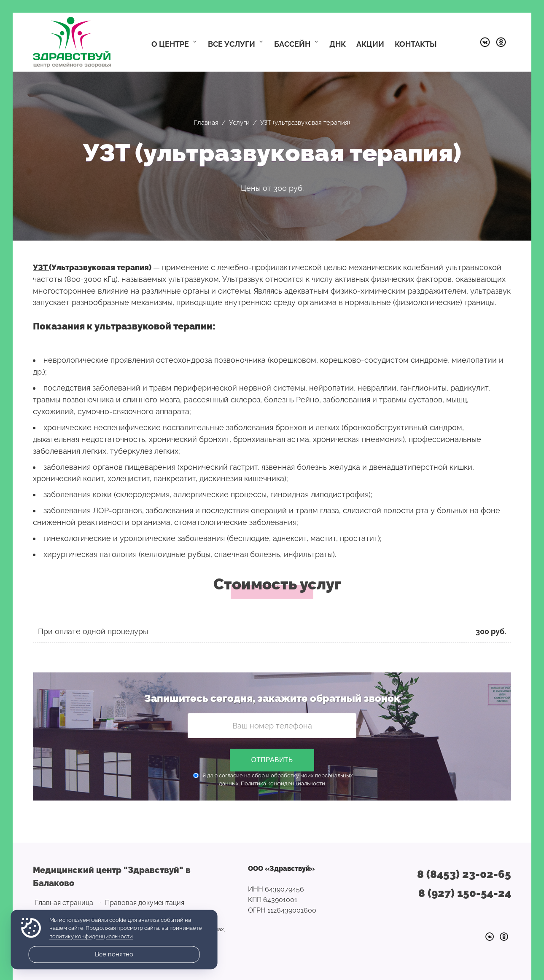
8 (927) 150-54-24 (465, 893)
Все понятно (114, 954)
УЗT (41, 267)
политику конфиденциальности (91, 936)
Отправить (272, 760)
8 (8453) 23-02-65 (464, 874)
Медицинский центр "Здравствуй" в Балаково (72, 42)
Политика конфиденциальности (283, 783)
